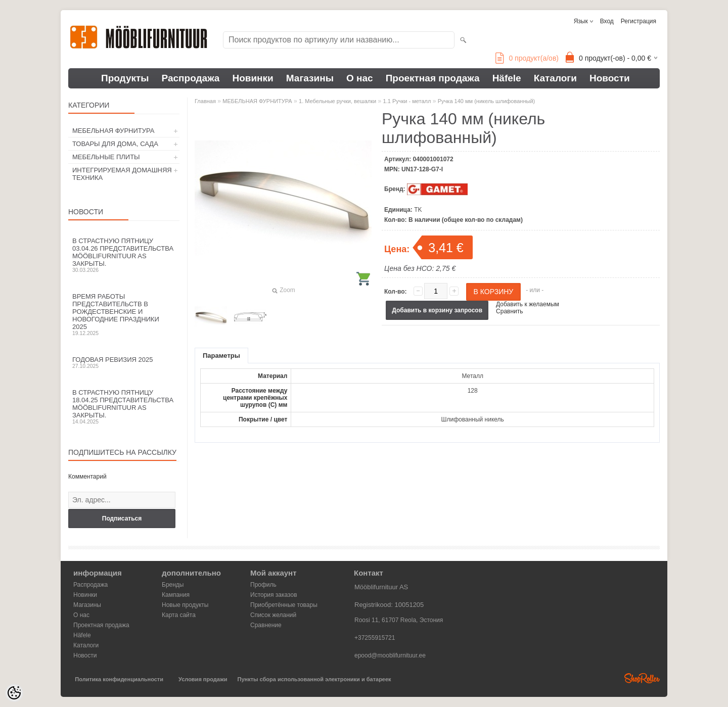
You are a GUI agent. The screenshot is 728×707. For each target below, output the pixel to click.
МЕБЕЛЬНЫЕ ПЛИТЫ (106, 157)
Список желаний (273, 615)
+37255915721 (375, 638)
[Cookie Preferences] (14, 693)
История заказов (274, 595)
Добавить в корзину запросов (437, 310)
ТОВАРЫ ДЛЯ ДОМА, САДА (115, 144)
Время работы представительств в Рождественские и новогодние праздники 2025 (124, 314)
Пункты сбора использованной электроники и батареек (314, 679)
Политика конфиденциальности (119, 679)
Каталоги (555, 78)
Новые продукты (185, 605)
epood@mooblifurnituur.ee (390, 655)
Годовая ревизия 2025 (124, 362)
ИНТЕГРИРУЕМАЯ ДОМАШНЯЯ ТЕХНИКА (122, 174)
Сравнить (509, 311)
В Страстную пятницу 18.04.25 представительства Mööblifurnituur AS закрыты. (124, 407)
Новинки (253, 78)
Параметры (221, 356)
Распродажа (191, 78)
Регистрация (639, 21)
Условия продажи (203, 679)
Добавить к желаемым (528, 304)
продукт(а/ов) (527, 58)
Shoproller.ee (642, 678)
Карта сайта (179, 615)
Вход (607, 21)
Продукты (125, 78)
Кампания (176, 595)
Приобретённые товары (284, 605)
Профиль (263, 585)
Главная (205, 101)
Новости (610, 78)
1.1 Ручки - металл (407, 101)
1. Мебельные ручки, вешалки (337, 101)
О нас (360, 78)
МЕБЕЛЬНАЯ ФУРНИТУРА (113, 131)
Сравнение (266, 625)
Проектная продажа (433, 78)
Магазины (310, 78)
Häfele (507, 78)
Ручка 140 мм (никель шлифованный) (486, 101)
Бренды (173, 585)
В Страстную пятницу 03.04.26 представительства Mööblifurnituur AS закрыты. (124, 255)
